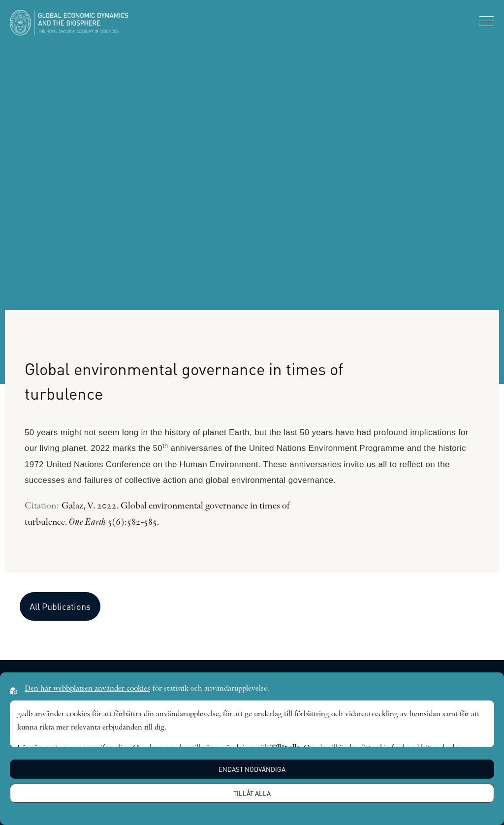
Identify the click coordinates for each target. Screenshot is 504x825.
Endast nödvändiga (252, 769)
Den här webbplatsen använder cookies (87, 689)
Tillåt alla (252, 793)
